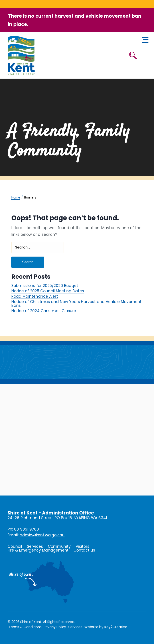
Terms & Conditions (25, 627)
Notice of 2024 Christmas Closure (44, 311)
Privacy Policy (55, 627)
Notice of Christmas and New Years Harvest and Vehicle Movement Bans (76, 303)
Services (35, 546)
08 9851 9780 (26, 529)
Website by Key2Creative (106, 627)
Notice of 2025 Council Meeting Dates (48, 291)
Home (16, 198)
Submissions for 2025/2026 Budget (45, 286)
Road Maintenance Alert (35, 296)
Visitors (82, 546)
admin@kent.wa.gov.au (42, 535)
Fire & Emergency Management (38, 550)
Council (15, 546)
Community (59, 546)
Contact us (84, 550)
